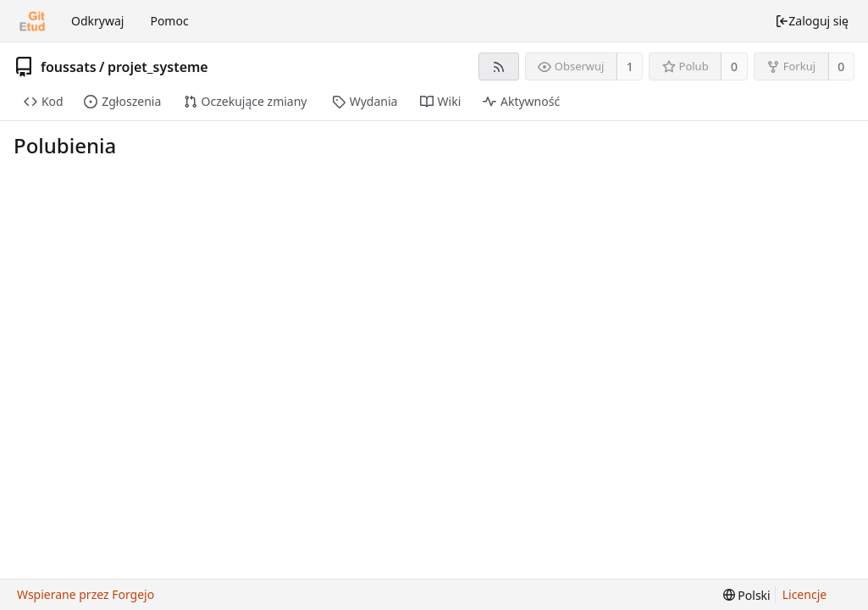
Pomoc (169, 21)
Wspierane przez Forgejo (86, 594)
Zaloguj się (812, 21)
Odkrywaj (97, 21)
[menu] (747, 595)
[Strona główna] (32, 21)
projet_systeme (158, 67)
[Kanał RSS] (498, 67)
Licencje (804, 594)
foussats (69, 67)
